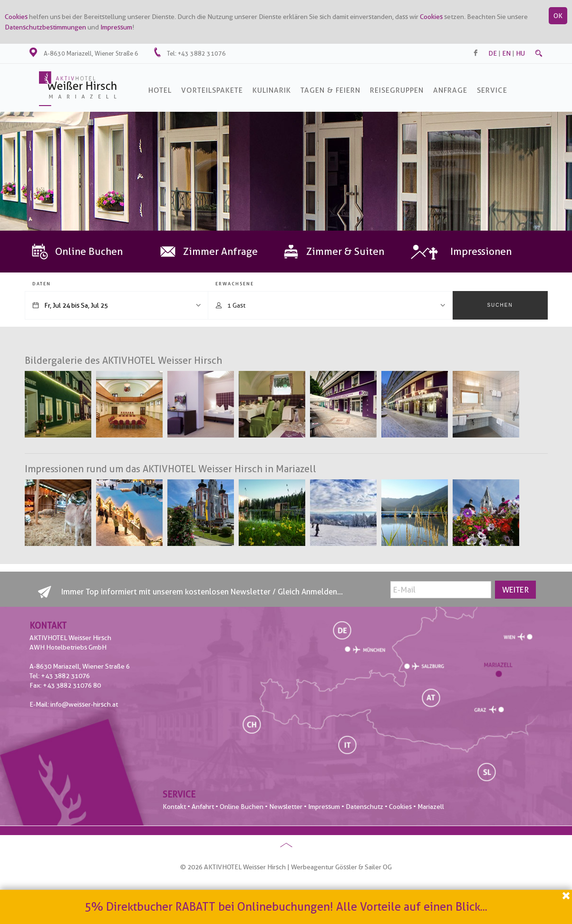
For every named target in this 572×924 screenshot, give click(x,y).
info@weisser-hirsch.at (84, 704)
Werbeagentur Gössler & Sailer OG (341, 867)
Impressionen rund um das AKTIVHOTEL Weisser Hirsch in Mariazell (170, 469)
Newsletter (286, 807)
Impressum (116, 27)
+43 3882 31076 (202, 53)
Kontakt (174, 807)
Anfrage (450, 90)
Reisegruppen (397, 90)
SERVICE (492, 90)
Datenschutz (364, 807)
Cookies (16, 17)
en (506, 53)
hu (520, 53)
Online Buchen (242, 807)
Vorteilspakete (212, 90)
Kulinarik (272, 90)
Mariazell (431, 807)
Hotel (160, 90)
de (493, 53)
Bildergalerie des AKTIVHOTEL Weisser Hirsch (123, 360)
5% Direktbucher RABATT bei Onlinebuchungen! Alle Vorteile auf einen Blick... (286, 907)
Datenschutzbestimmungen (45, 27)
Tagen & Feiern (330, 90)
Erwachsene (235, 283)
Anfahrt (203, 807)
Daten (42, 283)
